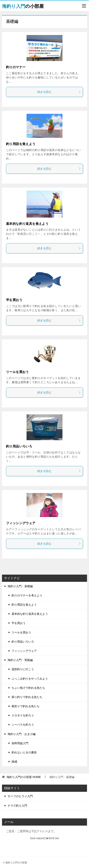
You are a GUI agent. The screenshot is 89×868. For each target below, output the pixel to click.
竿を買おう (14, 300)
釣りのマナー (16, 67)
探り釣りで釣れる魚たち (27, 697)
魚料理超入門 (20, 743)
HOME (24, 777)
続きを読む (59, 92)
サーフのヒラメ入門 (20, 796)
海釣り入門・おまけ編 (22, 734)
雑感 (14, 762)
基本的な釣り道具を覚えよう (27, 224)
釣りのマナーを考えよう (27, 595)
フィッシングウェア (21, 523)
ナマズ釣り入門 (17, 806)
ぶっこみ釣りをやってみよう (30, 679)
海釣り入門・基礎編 (20, 586)
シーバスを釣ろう (23, 725)
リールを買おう (17, 372)
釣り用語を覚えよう (21, 144)
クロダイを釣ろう (23, 715)
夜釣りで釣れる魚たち (26, 706)
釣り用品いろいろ (19, 446)
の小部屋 (23, 6)
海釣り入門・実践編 (20, 660)
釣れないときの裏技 (24, 752)
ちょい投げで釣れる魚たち (28, 688)
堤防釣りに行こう (23, 669)
